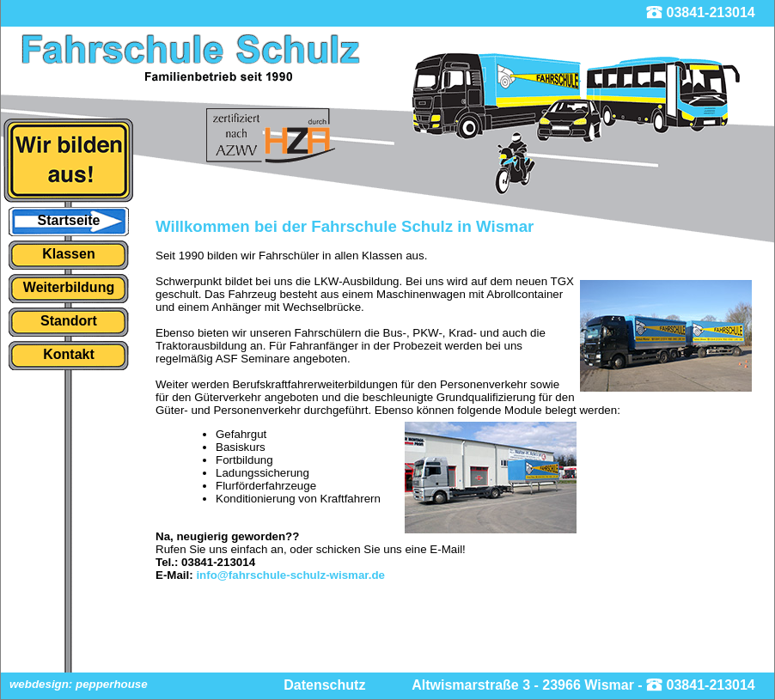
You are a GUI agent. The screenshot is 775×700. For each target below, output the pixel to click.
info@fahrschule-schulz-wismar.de (290, 575)
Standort (69, 321)
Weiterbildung (69, 287)
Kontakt (69, 354)
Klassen (68, 254)
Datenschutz (324, 685)
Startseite (69, 220)
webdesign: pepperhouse (79, 684)
